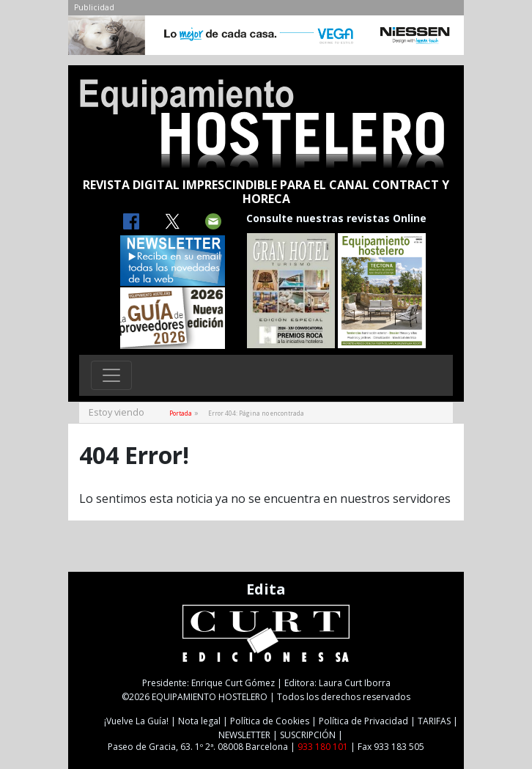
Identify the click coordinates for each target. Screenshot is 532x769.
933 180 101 (323, 747)
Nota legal (199, 721)
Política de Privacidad (363, 721)
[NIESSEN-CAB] (266, 39)
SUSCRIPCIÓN (308, 735)
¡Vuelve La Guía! (136, 721)
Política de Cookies (270, 721)
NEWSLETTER (244, 735)
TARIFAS (434, 721)
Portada (181, 413)
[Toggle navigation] (111, 375)
